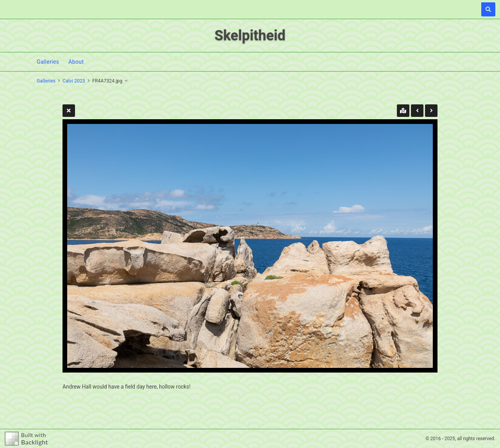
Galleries (48, 62)
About (76, 62)
